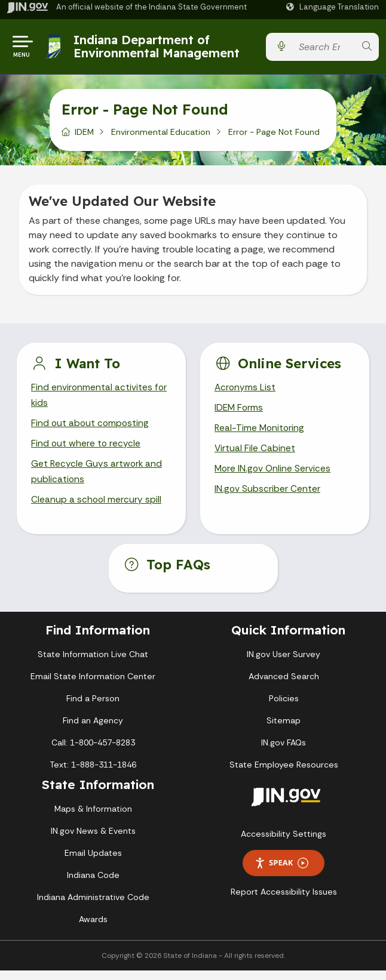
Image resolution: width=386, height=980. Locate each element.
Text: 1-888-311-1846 (93, 774)
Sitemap (284, 730)
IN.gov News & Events (93, 840)
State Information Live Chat (93, 664)
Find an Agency (93, 730)
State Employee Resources (284, 774)
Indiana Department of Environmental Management (158, 49)
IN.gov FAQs (284, 752)
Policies (284, 708)
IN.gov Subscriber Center (268, 497)
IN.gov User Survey (284, 664)
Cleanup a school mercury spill (97, 509)
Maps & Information (93, 818)
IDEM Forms (240, 413)
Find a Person (93, 708)
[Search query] (324, 49)
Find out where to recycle (86, 451)
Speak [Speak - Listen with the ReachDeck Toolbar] (281, 872)
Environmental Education (161, 137)
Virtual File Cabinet (255, 456)
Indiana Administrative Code (93, 907)
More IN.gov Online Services (274, 477)
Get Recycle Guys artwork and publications (97, 480)
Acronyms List (246, 392)
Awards (93, 929)
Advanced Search (284, 686)
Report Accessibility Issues (284, 901)
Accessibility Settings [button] (284, 843)
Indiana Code (93, 885)
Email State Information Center (93, 686)
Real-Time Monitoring (261, 434)
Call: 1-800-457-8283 (93, 752)
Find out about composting (91, 429)
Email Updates (93, 862)
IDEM (84, 137)
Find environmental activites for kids (99, 400)
